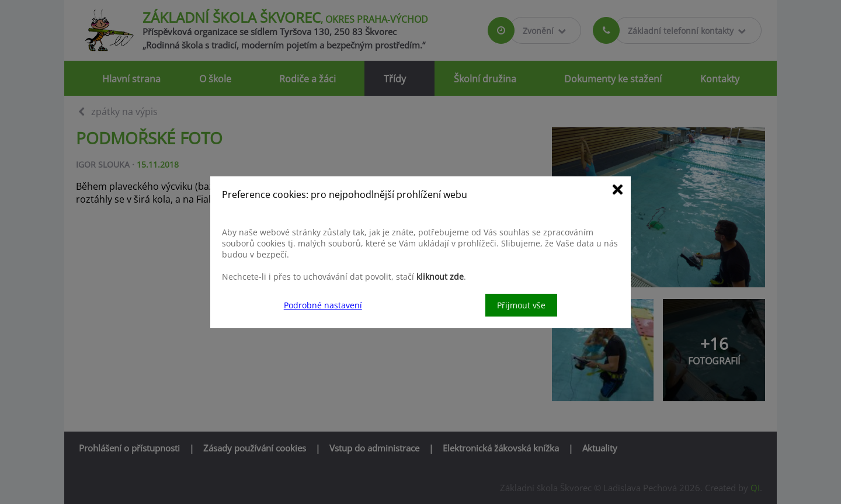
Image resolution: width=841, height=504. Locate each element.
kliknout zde (440, 277)
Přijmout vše (521, 305)
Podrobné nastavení (323, 305)
